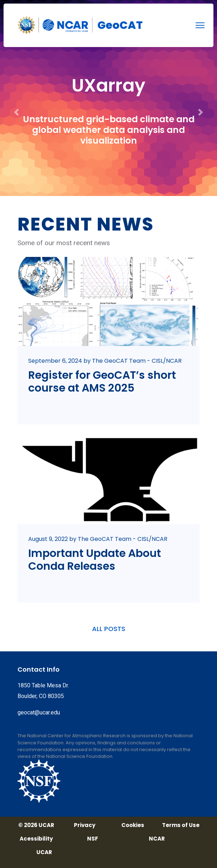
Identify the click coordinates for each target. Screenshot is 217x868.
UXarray (108, 86)
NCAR (157, 839)
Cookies (133, 825)
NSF (93, 839)
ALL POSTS (109, 629)
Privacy (85, 825)
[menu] (200, 25)
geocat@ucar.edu (39, 712)
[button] (16, 98)
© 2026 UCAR (36, 825)
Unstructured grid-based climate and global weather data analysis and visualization (109, 130)
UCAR (44, 852)
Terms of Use (181, 825)
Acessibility (36, 839)
